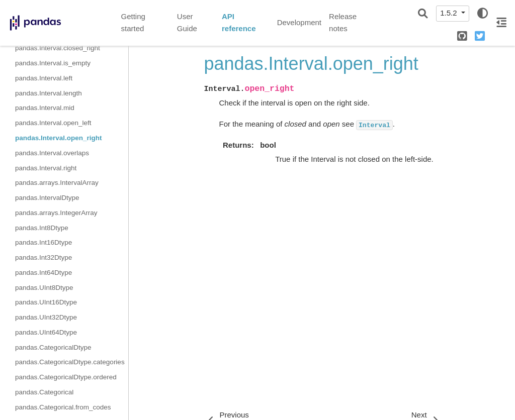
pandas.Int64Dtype (44, 273)
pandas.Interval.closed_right (58, 48)
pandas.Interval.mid (45, 108)
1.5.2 (450, 13)
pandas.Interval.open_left (53, 123)
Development (299, 22)
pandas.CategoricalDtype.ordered (66, 377)
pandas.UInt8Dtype (44, 288)
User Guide (187, 23)
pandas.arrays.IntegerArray (56, 213)
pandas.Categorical (44, 392)
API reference (239, 23)
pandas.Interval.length (49, 93)
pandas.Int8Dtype (42, 228)
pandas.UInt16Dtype (46, 302)
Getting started (133, 23)
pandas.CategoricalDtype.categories (70, 362)
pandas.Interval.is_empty (53, 63)
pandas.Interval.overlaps (52, 153)
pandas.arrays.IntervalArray (57, 183)
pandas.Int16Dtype (44, 242)
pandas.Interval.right (46, 168)
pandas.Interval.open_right (59, 138)
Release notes (343, 23)
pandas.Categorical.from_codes (63, 407)
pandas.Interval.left (44, 78)
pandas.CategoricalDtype (53, 347)
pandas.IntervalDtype (47, 198)
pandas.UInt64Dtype (46, 332)
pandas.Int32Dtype (44, 257)
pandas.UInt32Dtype (46, 317)
